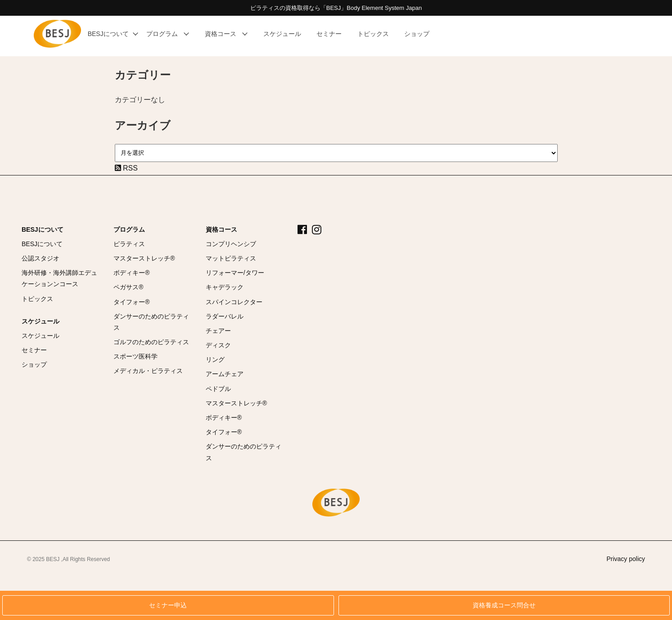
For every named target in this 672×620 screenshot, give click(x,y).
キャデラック (225, 287)
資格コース (221, 229)
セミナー (34, 350)
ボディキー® (131, 273)
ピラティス (129, 244)
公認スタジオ (41, 258)
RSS (126, 168)
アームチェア (225, 374)
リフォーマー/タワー (235, 273)
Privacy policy (626, 559)
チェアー (218, 331)
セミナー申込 (168, 605)
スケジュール (41, 321)
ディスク (218, 345)
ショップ (34, 364)
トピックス (37, 299)
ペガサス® (128, 287)
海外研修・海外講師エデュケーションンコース (59, 278)
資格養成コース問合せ (504, 605)
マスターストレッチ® (144, 258)
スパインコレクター (234, 302)
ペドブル (218, 389)
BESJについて (43, 229)
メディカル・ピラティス (148, 371)
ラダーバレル (225, 316)
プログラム (129, 229)
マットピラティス (231, 258)
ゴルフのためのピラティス (151, 342)
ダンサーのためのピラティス (151, 322)
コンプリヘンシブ (231, 244)
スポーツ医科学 (135, 356)
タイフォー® (131, 302)
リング (215, 359)
